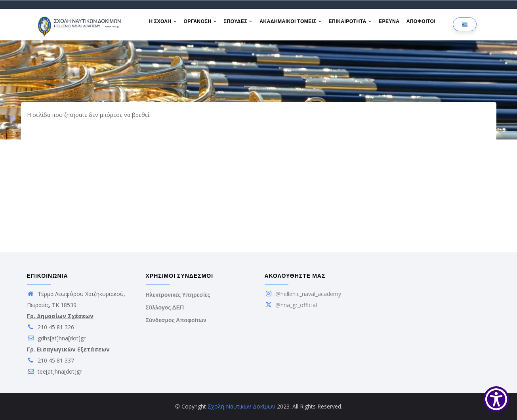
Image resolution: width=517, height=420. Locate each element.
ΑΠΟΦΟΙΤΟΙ (428, 23)
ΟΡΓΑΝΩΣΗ (202, 23)
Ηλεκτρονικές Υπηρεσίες (178, 295)
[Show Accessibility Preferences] (496, 399)
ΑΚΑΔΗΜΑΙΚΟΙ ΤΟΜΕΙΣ (295, 23)
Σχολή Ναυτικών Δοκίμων (241, 406)
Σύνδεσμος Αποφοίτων (176, 320)
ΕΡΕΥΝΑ (395, 23)
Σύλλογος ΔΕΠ (165, 307)
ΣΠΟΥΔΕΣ (241, 23)
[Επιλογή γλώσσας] (465, 24)
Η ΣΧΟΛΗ (164, 23)
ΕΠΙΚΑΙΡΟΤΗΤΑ (355, 23)
